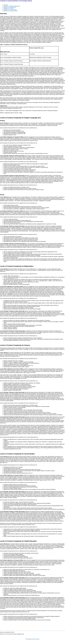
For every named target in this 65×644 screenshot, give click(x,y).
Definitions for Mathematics (10, 7)
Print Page (28, 639)
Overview (6, 5)
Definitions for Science (8, 8)
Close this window (35, 639)
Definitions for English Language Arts (12, 6)
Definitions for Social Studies (10, 10)
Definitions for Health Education (11, 11)
